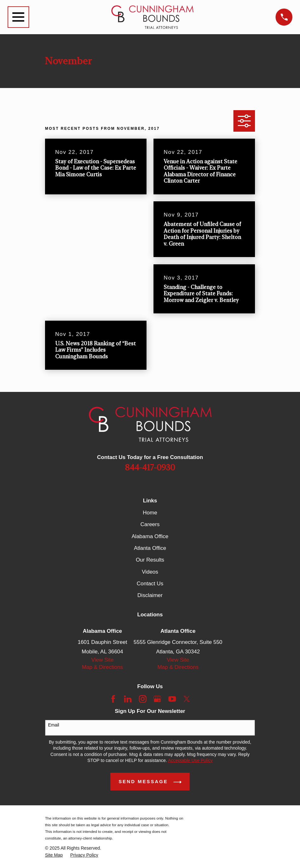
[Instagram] (143, 699)
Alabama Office (150, 536)
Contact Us (150, 584)
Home (150, 513)
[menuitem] (54, 855)
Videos (150, 572)
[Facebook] (113, 699)
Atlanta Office (150, 548)
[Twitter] (187, 699)
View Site (103, 660)
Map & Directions (102, 667)
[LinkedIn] (128, 699)
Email (53, 725)
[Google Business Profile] (157, 699)
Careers (150, 524)
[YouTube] (172, 699)
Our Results (150, 560)
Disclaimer (150, 595)
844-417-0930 (150, 468)
